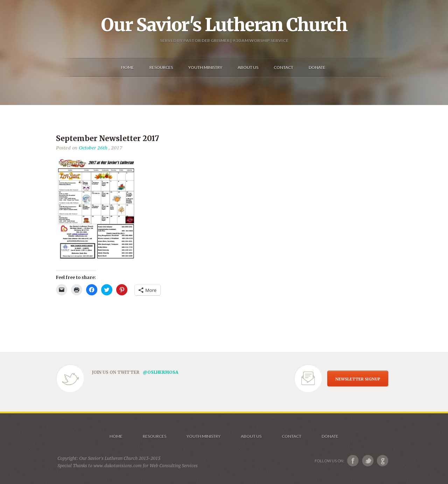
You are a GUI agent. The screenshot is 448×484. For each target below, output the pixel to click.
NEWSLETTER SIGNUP (358, 379)
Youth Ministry (204, 436)
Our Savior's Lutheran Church (224, 25)
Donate (330, 436)
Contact (292, 436)
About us (251, 436)
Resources (155, 436)
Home (116, 436)
